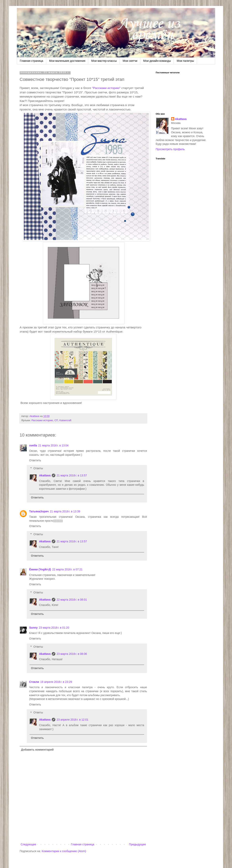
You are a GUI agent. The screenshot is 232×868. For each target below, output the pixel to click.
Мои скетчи (130, 61)
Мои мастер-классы (104, 61)
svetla (33, 445)
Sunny (33, 628)
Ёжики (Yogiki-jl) (40, 569)
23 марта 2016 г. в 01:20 (54, 628)
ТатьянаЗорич (39, 511)
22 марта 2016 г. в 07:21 (67, 569)
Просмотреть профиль (170, 149)
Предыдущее (137, 844)
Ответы (38, 468)
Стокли (34, 682)
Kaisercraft (65, 420)
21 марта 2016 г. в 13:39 (65, 511)
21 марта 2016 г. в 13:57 (72, 475)
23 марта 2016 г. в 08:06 (72, 654)
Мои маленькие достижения (67, 61)
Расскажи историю (42, 420)
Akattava (45, 475)
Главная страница (32, 61)
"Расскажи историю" (106, 88)
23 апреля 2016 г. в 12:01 (72, 720)
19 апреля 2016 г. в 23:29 (56, 682)
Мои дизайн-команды (157, 61)
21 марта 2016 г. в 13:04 (53, 445)
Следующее (28, 844)
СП (56, 420)
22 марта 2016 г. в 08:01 (72, 600)
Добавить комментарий (37, 750)
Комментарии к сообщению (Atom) (64, 851)
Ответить (35, 460)
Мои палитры (185, 61)
